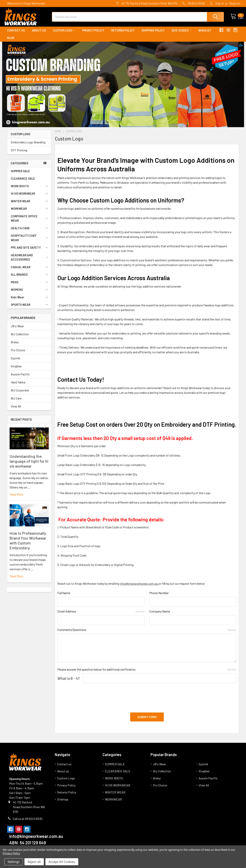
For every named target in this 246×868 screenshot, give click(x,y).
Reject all (34, 862)
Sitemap (63, 800)
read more (16, 498)
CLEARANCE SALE (23, 182)
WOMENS (30, 293)
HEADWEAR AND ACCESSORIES (30, 261)
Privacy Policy (93, 34)
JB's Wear (17, 330)
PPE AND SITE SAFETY (30, 251)
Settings (14, 862)
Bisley (15, 346)
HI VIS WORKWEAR (30, 197)
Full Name (64, 596)
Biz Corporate (20, 394)
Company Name (160, 615)
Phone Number (159, 596)
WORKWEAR (30, 212)
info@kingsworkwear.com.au (139, 587)
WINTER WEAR (30, 205)
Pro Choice (18, 354)
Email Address (101, 615)
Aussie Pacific (20, 378)
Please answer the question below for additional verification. (147, 673)
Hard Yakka (18, 386)
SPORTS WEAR (30, 308)
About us (39, 34)
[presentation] (87, 699)
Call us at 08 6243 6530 (28, 820)
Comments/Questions (147, 633)
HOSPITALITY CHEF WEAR (30, 241)
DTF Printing (19, 154)
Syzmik (16, 362)
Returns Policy (123, 34)
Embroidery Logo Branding (28, 146)
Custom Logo (64, 34)
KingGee (16, 370)
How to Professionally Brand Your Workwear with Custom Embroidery (28, 544)
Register (235, 3)
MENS (30, 286)
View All (16, 410)
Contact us (16, 34)
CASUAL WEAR (30, 271)
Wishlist (205, 34)
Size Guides (181, 34)
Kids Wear (30, 301)
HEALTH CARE (30, 232)
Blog (11, 41)
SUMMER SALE (20, 174)
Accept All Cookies (62, 862)
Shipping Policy (153, 34)
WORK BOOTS (30, 190)
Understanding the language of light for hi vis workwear (29, 465)
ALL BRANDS (30, 278)
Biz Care (16, 402)
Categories (19, 167)
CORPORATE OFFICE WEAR (30, 222)
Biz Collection (20, 338)
